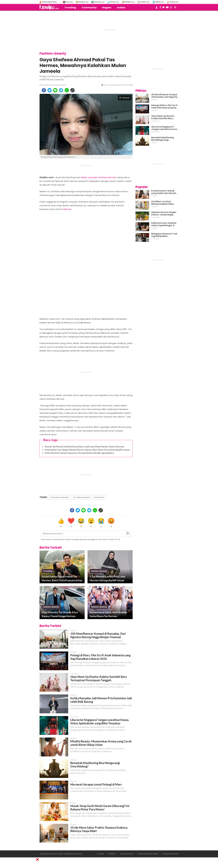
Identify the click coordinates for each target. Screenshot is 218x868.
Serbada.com (174, 2)
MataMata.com (83, 2)
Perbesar (125, 98)
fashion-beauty (99, 571)
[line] (55, 90)
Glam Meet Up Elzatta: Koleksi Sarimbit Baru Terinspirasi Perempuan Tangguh (99, 678)
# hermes (99, 497)
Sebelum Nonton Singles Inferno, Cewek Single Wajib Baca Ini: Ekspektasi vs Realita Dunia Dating (164, 214)
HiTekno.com (114, 2)
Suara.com (69, 2)
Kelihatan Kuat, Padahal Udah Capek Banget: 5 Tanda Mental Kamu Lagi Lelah (164, 224)
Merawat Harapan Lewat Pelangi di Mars (96, 784)
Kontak (100, 854)
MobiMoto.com (130, 2)
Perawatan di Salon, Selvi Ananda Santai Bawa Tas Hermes (108, 614)
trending (48, 571)
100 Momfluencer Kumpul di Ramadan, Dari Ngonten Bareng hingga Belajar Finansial (98, 635)
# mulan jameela (81, 497)
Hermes (67, 209)
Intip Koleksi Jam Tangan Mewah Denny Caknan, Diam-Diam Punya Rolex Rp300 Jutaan (87, 450)
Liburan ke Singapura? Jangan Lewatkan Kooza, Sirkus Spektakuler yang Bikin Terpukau (100, 721)
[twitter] (50, 90)
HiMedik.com (160, 2)
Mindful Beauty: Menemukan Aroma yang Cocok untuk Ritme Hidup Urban (101, 743)
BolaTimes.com (99, 2)
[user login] (157, 8)
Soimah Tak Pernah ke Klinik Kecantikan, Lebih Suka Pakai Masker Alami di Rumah (84, 447)
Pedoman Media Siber (148, 854)
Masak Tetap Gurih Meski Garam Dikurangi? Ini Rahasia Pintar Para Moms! (100, 808)
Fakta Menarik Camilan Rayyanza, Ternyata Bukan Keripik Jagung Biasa (79, 453)
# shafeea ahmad (59, 497)
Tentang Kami (126, 854)
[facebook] (44, 90)
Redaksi (112, 854)
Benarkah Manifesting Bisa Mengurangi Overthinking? (163, 139)
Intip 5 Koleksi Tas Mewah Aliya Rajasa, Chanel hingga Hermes (60, 614)
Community (89, 8)
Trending (70, 8)
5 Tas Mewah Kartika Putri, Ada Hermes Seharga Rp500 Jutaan (107, 578)
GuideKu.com (145, 2)
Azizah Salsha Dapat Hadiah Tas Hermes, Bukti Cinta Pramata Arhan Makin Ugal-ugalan (62, 579)
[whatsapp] (67, 90)
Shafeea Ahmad (107, 177)
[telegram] (61, 90)
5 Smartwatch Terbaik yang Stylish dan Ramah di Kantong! (165, 192)
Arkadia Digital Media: (49, 2)
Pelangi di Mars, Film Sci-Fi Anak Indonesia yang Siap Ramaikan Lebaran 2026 (100, 657)
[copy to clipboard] (72, 90)
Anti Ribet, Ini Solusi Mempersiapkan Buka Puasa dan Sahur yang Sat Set (165, 203)
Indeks (121, 8)
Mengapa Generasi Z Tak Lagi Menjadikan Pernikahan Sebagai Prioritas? (164, 235)
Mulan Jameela (89, 177)
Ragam (107, 8)
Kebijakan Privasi (171, 854)
